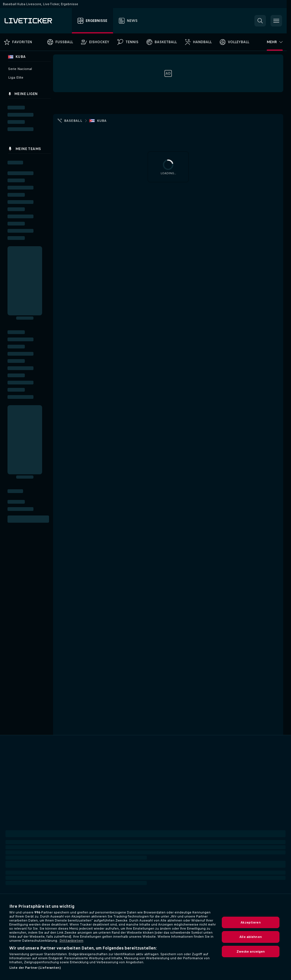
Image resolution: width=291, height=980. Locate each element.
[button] (260, 21)
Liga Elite (16, 77)
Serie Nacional (20, 69)
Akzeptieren (250, 922)
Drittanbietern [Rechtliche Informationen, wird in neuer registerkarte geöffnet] (71, 941)
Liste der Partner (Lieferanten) (35, 968)
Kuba (102, 121)
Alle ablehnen (251, 937)
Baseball (73, 121)
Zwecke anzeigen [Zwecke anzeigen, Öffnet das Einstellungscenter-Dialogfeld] (251, 951)
